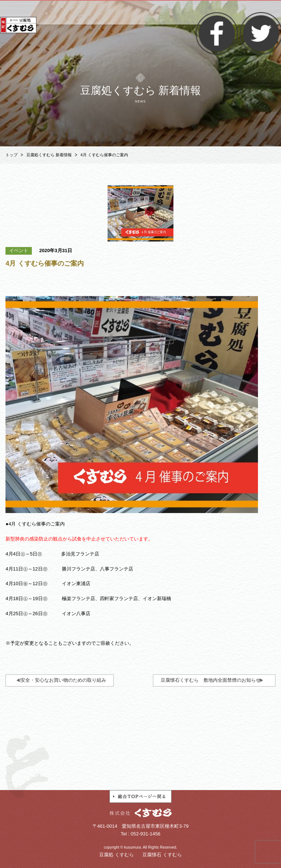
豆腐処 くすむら (117, 855)
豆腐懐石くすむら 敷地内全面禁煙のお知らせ (211, 680)
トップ (12, 155)
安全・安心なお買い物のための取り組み (63, 680)
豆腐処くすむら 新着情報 (49, 155)
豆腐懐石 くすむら (162, 855)
